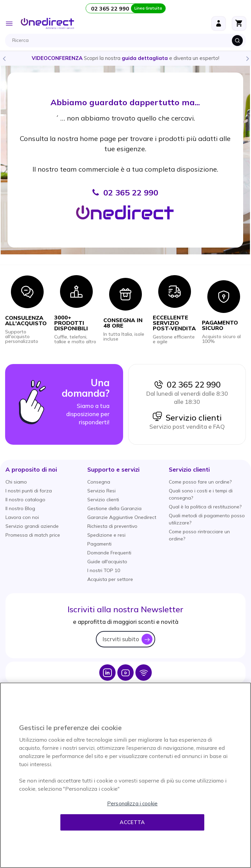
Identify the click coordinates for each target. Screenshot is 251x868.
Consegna (99, 482)
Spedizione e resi (106, 535)
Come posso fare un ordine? (200, 482)
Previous (4, 58)
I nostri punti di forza (29, 491)
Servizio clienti (187, 417)
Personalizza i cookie (132, 803)
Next (247, 58)
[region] (125, 775)
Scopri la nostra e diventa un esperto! (125, 58)
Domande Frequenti (109, 553)
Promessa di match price (33, 535)
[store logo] (47, 23)
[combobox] (127, 41)
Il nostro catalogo (25, 500)
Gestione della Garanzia (114, 508)
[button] (31, 469)
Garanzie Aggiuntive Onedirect (122, 517)
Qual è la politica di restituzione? (205, 507)
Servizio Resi (101, 491)
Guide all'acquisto (107, 562)
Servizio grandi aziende (32, 526)
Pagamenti (99, 544)
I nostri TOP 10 (104, 570)
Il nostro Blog (20, 508)
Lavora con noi (22, 517)
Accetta (132, 822)
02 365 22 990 (187, 384)
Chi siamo (16, 482)
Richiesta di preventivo (112, 526)
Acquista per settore (110, 579)
